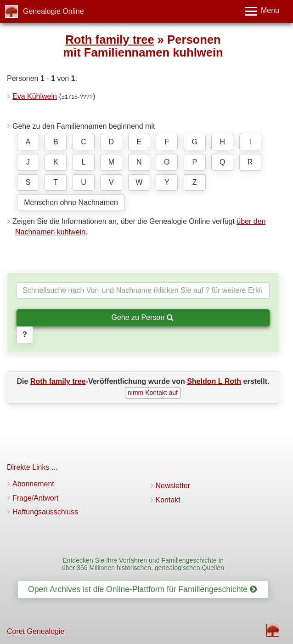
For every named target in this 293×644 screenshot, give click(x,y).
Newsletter (173, 486)
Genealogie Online (54, 11)
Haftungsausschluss (45, 512)
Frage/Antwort (35, 498)
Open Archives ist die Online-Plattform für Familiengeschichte (142, 589)
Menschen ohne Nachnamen (71, 202)
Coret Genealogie (36, 631)
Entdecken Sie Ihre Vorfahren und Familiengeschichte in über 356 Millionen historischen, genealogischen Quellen (143, 564)
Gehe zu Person (142, 317)
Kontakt (168, 500)
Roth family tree (110, 40)
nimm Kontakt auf (153, 393)
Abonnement (33, 484)
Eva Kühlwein (35, 96)
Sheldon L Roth (214, 381)
